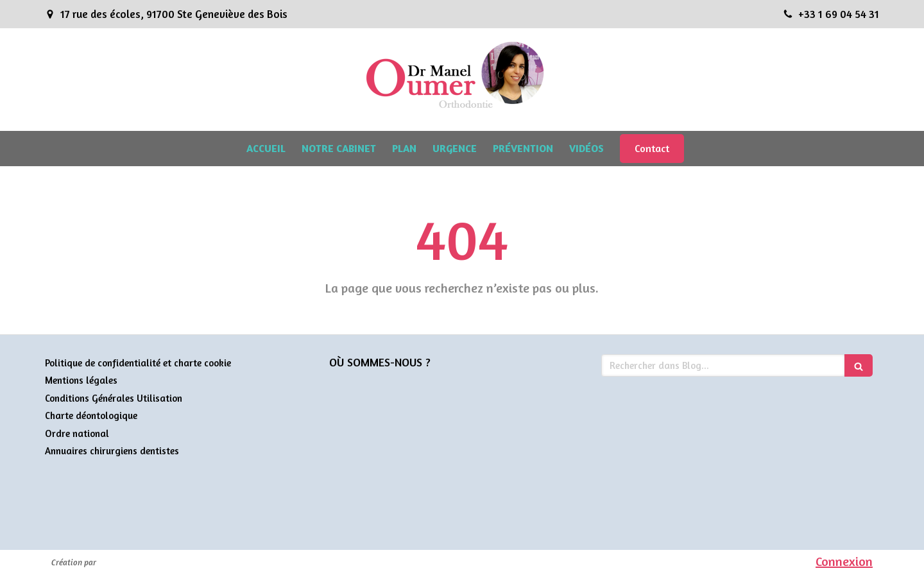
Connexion (844, 561)
